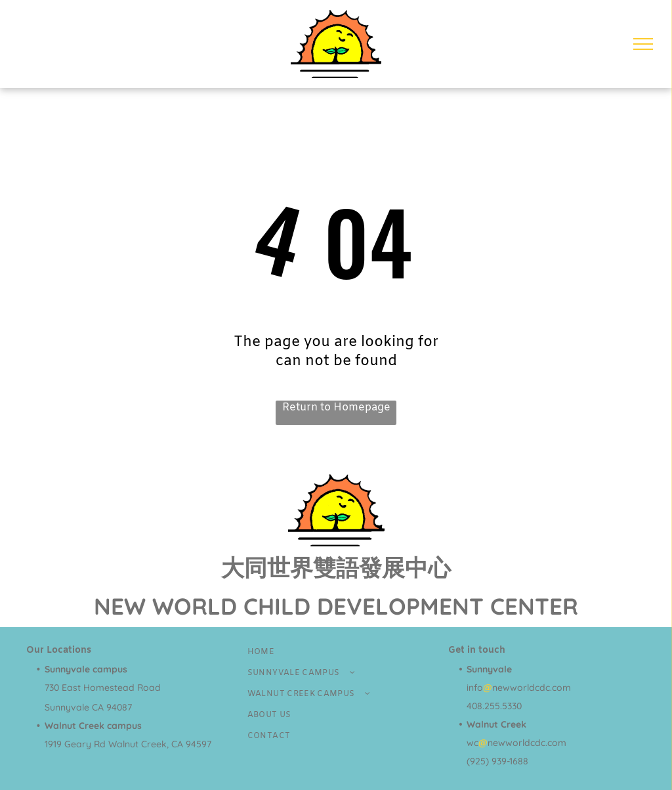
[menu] (643, 44)
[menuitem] (336, 652)
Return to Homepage (336, 407)
